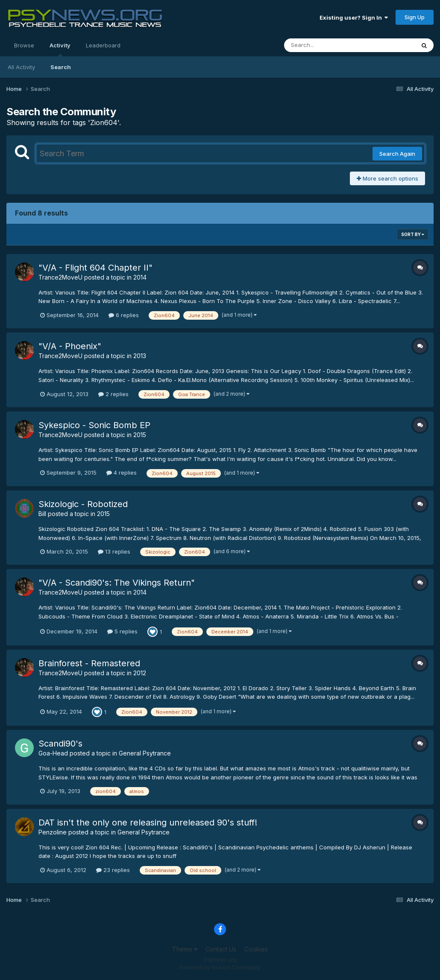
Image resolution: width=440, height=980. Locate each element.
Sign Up (415, 17)
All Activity (21, 67)
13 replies (114, 551)
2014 (140, 277)
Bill (42, 514)
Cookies (256, 949)
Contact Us (221, 949)
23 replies (113, 870)
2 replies (113, 394)
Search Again (397, 154)
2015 (140, 435)
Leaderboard (103, 45)
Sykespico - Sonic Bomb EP (94, 425)
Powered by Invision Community (220, 967)
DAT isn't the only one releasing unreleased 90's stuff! (148, 822)
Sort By (413, 234)
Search (61, 67)
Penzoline (53, 832)
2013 (140, 356)
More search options (387, 178)
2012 (140, 673)
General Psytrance (145, 753)
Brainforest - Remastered (89, 663)
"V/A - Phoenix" (70, 346)
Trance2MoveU (60, 277)
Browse (24, 45)
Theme (185, 949)
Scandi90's (60, 744)
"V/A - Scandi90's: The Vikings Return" (117, 583)
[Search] (326, 45)
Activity (60, 49)
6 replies (124, 315)
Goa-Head (53, 753)
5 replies (122, 631)
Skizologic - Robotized (83, 504)
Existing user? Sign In (354, 17)
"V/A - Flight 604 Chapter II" (95, 268)
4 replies (122, 472)
